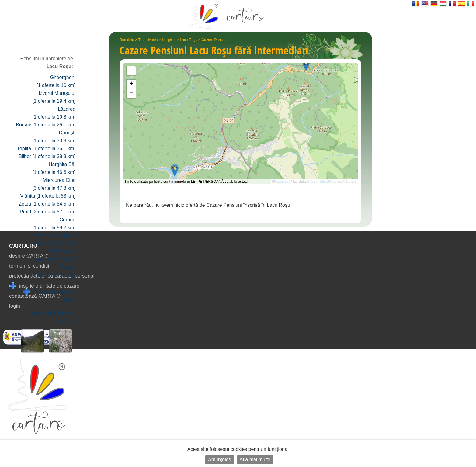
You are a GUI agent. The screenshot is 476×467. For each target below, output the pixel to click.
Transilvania (148, 40)
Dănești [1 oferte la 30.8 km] (54, 137)
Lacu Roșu (188, 40)
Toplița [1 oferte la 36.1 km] (46, 149)
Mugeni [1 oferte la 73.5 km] (54, 271)
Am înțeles (220, 460)
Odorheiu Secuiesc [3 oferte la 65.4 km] (54, 239)
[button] (175, 170)
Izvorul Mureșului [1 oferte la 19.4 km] (54, 97)
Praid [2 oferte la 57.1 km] (48, 212)
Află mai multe (255, 460)
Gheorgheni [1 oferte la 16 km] (56, 81)
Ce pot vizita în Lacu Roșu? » (50, 317)
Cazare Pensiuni (215, 40)
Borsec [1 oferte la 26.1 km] (46, 125)
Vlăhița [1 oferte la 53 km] (48, 196)
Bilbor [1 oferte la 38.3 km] (47, 156)
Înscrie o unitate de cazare (49, 296)
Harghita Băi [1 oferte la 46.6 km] (54, 168)
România (127, 40)
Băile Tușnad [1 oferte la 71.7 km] (54, 255)
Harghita (169, 40)
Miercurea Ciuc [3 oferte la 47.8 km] (54, 184)
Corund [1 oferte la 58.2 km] (54, 224)
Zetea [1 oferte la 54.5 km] (47, 204)
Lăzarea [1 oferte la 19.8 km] (54, 113)
